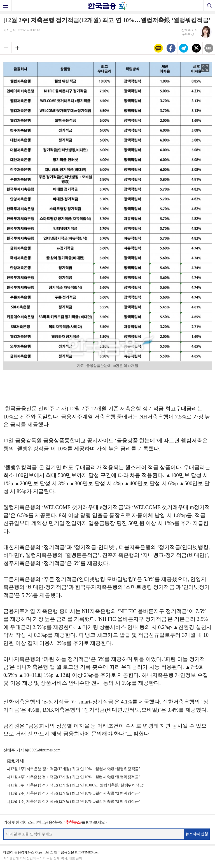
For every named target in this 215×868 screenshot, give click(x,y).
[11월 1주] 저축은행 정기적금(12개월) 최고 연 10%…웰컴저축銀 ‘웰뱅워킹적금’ (75, 801)
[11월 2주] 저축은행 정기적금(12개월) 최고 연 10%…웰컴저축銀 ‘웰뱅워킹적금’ (75, 793)
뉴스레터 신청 (197, 834)
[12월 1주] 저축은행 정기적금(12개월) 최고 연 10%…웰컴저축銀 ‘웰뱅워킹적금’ (75, 769)
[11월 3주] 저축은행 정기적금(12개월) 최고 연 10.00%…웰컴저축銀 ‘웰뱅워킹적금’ (77, 785)
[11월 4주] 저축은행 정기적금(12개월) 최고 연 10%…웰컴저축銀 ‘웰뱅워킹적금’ (75, 777)
